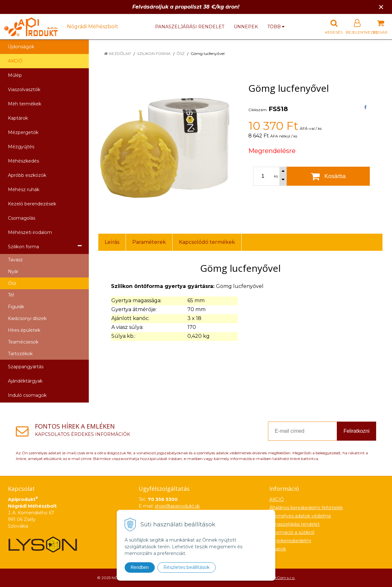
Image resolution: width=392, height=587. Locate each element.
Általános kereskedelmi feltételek (306, 508)
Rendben (140, 567)
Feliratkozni (356, 431)
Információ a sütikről (292, 532)
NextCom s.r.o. (282, 578)
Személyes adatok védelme (300, 516)
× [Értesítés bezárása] (381, 7)
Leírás (112, 242)
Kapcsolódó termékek (207, 242)
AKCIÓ (15, 61)
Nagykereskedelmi (290, 541)
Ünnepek (246, 27)
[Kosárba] (328, 176)
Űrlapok (278, 549)
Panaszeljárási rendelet (190, 27)
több (276, 27)
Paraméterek (149, 242)
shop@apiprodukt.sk (177, 506)
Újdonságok (21, 47)
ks (276, 176)
